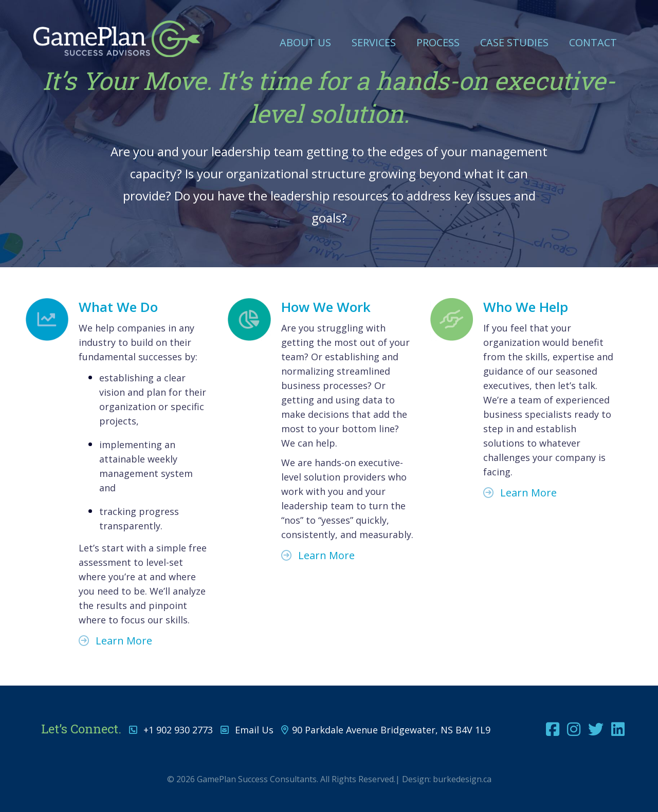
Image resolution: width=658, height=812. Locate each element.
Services (374, 42)
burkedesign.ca (462, 779)
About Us (305, 42)
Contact (593, 42)
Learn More (115, 641)
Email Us (254, 730)
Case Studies (514, 42)
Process (438, 42)
